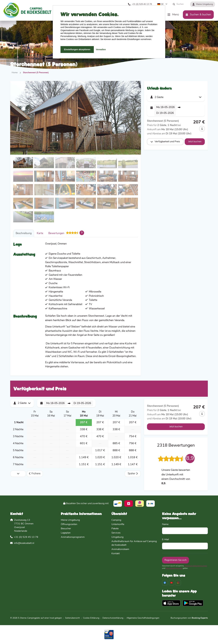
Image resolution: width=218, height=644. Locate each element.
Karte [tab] (40, 233)
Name (165, 524)
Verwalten (101, 49)
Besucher (66, 529)
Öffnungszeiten (69, 524)
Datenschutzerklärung (113, 618)
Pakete (115, 529)
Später (133, 474)
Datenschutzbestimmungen (196, 566)
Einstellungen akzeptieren (77, 49)
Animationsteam (120, 549)
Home (15, 73)
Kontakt (116, 554)
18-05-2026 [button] (165, 107)
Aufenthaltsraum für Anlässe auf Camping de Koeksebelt (134, 543)
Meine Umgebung (70, 520)
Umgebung (117, 537)
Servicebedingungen (174, 568)
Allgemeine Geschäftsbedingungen (143, 618)
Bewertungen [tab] (66, 233)
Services (116, 533)
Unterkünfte (118, 524)
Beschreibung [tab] (24, 233)
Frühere (35, 474)
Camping (116, 520)
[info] (202, 129)
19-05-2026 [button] (165, 113)
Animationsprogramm (73, 537)
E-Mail (165, 540)
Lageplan (66, 533)
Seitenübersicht (72, 618)
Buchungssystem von (189, 618)
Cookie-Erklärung (91, 618)
